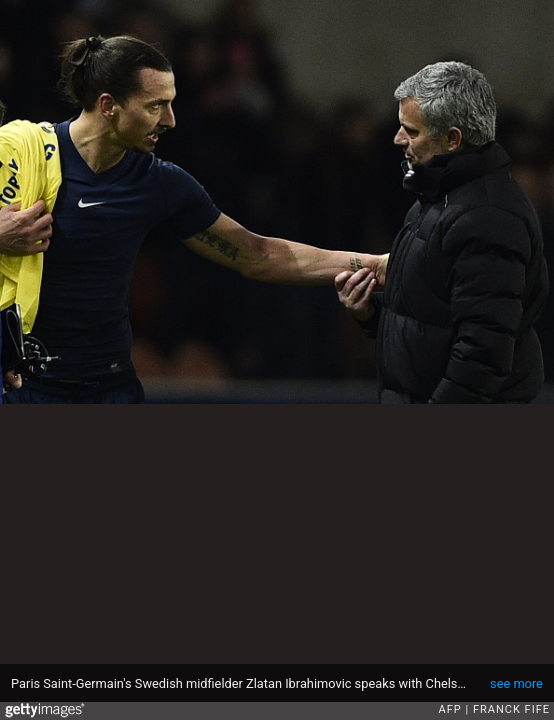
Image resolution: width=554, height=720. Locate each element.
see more (516, 683)
